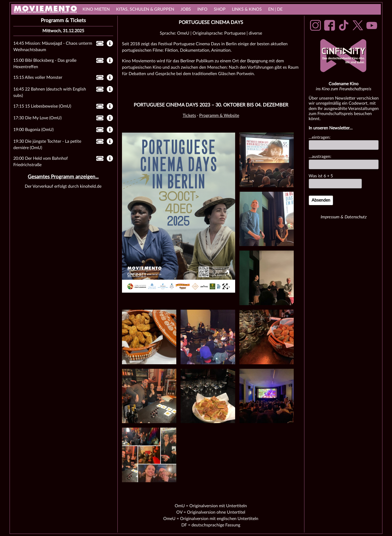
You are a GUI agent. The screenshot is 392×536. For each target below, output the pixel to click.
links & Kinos (247, 9)
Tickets (189, 116)
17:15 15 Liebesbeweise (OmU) (42, 106)
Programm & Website (219, 116)
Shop (220, 9)
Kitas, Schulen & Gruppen (145, 9)
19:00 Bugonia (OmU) (33, 130)
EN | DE (275, 9)
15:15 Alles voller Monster (38, 77)
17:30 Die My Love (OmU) (37, 118)
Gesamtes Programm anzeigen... (63, 177)
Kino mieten (96, 9)
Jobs (186, 9)
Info (202, 9)
